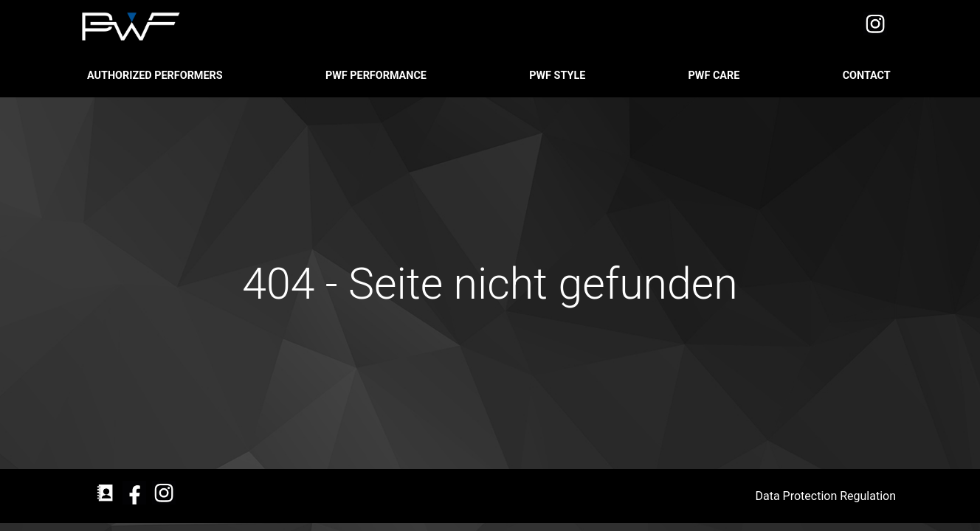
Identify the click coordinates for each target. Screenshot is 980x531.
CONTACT (868, 76)
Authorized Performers (156, 76)
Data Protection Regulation (827, 496)
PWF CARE (715, 76)
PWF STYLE (559, 76)
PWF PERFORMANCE (377, 76)
